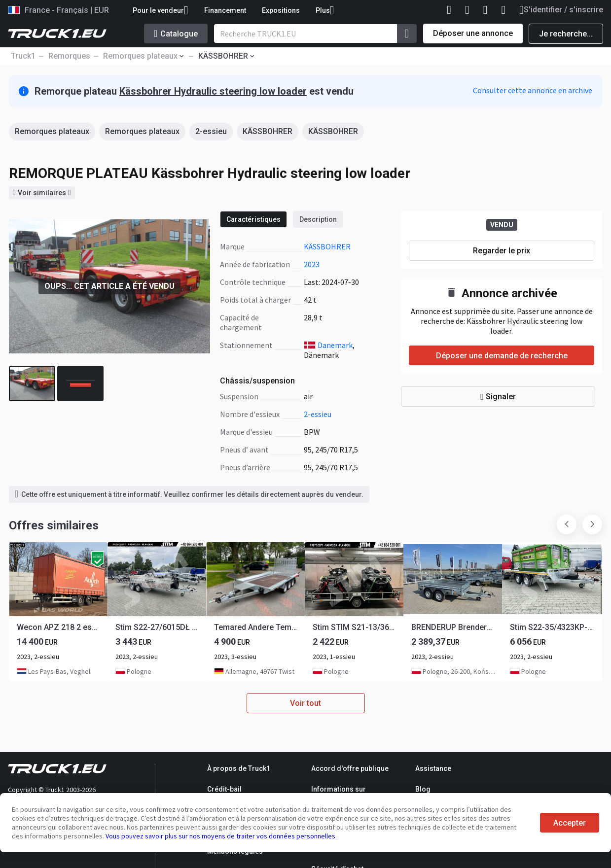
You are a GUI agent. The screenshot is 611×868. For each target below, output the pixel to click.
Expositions (281, 10)
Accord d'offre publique (350, 768)
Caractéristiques (253, 219)
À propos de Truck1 (239, 768)
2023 (312, 264)
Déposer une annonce (473, 33)
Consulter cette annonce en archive (533, 90)
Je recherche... (566, 34)
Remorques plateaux (52, 131)
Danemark (335, 345)
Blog (423, 789)
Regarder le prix (502, 251)
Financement (225, 10)
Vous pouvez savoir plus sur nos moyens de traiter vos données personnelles (220, 836)
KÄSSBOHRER (268, 131)
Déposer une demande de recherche (502, 356)
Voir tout (305, 703)
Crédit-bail (224, 789)
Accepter (570, 823)
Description (318, 219)
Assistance (433, 768)
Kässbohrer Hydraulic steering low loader (213, 91)
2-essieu (211, 131)
